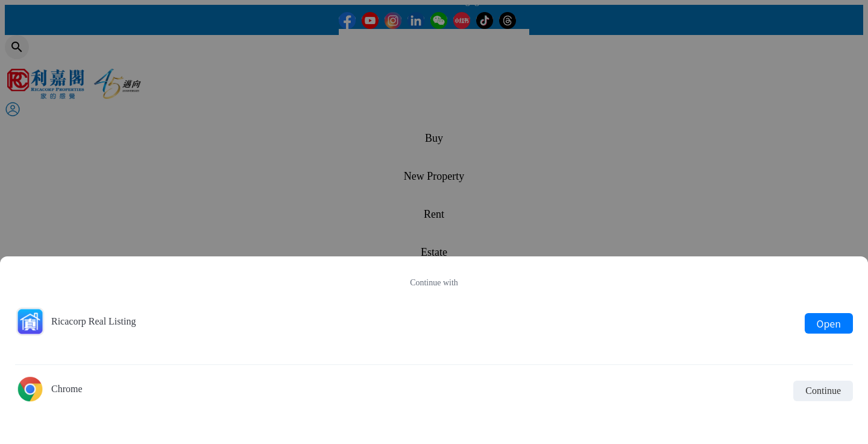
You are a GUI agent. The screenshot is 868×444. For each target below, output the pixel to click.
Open (829, 323)
